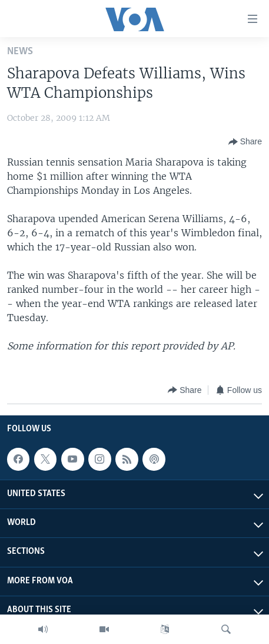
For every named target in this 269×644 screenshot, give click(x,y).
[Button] (245, 142)
